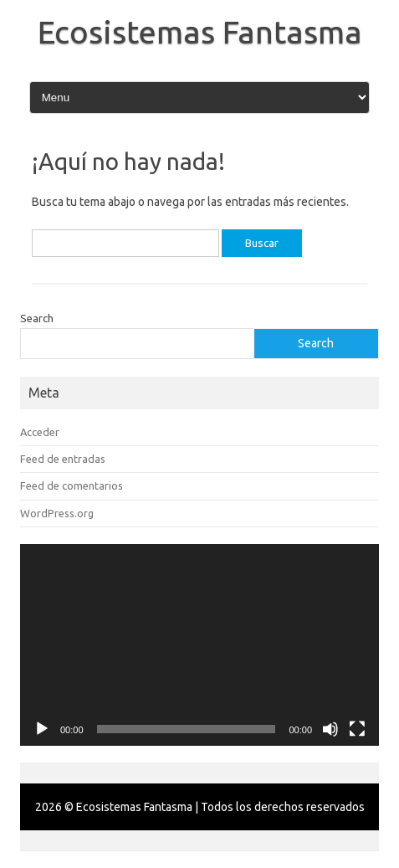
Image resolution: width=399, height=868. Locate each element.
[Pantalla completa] (357, 729)
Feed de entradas (63, 459)
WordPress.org (57, 513)
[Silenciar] (330, 729)
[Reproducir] (42, 729)
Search (37, 318)
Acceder (40, 432)
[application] (199, 645)
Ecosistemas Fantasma (200, 32)
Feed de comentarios (72, 485)
